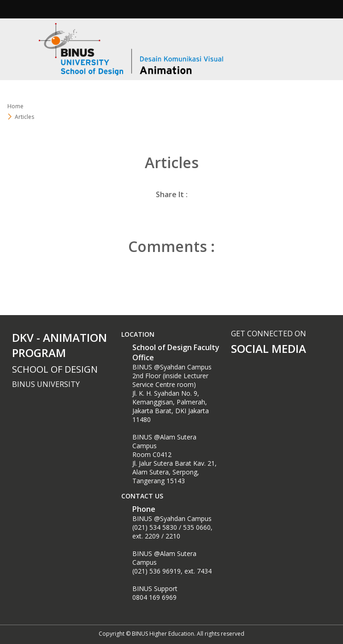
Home (15, 106)
